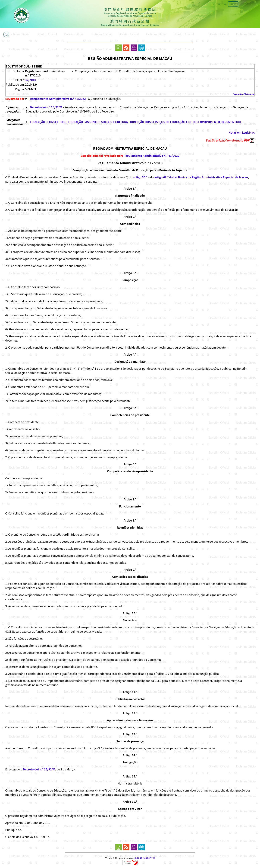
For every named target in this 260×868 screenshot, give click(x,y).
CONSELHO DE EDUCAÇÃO (65, 122)
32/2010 (31, 80)
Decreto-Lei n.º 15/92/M (46, 107)
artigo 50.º (140, 177)
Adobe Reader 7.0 (145, 858)
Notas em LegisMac (242, 132)
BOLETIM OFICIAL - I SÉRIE (24, 66)
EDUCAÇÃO (38, 122)
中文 (233, 4)
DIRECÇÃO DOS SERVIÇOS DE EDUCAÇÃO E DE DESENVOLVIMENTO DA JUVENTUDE (186, 122)
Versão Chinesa (244, 94)
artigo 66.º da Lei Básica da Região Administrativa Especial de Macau (201, 177)
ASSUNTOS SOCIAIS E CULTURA (106, 122)
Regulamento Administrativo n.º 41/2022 (58, 99)
